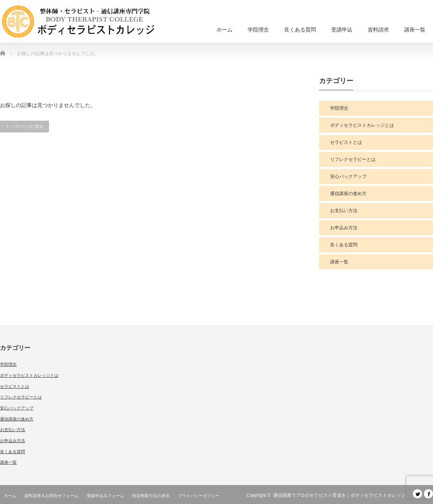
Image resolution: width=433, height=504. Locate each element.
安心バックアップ (348, 176)
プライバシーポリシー (199, 496)
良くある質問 (300, 30)
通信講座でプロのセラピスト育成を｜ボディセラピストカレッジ (339, 495)
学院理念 (258, 30)
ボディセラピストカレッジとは (362, 125)
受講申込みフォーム (105, 496)
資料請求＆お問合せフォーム (51, 496)
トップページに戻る (24, 126)
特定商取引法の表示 (151, 496)
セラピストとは (346, 142)
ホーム (224, 30)
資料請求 (378, 30)
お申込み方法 (344, 228)
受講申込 (342, 30)
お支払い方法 (344, 211)
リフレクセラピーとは (353, 159)
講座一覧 (415, 30)
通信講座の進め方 (348, 194)
